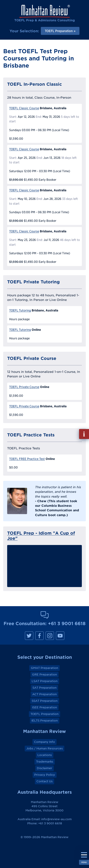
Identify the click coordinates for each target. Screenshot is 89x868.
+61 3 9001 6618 (67, 623)
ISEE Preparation (44, 707)
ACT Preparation (44, 694)
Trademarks (45, 762)
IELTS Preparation (45, 721)
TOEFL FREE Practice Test (27, 459)
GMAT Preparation (44, 668)
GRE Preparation (44, 675)
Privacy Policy (45, 775)
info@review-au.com (56, 819)
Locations (45, 755)
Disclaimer (44, 768)
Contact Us (44, 781)
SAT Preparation (44, 688)
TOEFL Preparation (44, 714)
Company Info (44, 742)
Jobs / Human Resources (44, 748)
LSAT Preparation (45, 681)
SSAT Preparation (45, 701)
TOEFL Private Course (24, 387)
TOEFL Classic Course (24, 108)
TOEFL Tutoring (20, 310)
